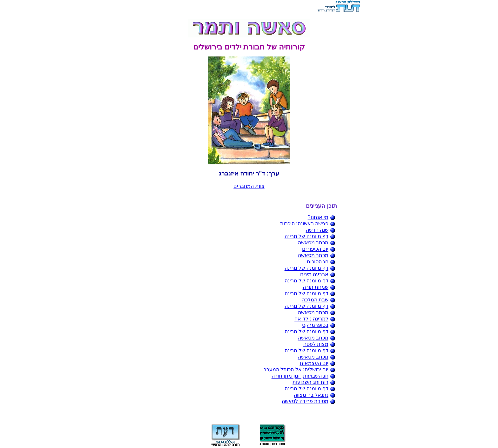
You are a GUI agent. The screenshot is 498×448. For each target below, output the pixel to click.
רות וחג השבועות (310, 382)
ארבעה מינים (314, 275)
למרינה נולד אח (311, 319)
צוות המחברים (249, 186)
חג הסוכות (318, 262)
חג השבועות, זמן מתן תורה (300, 376)
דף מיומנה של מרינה (306, 237)
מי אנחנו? (318, 217)
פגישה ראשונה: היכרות (304, 224)
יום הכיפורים (315, 249)
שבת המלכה (315, 300)
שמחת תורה (316, 287)
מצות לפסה (316, 344)
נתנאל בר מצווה (311, 395)
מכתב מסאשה (313, 243)
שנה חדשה (317, 230)
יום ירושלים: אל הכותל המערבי (295, 370)
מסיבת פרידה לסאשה (305, 402)
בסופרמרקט (315, 325)
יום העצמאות (314, 363)
